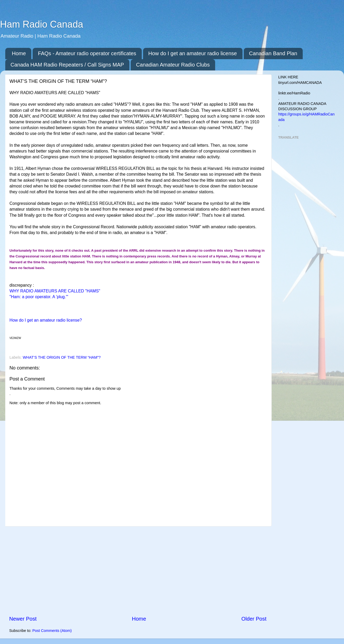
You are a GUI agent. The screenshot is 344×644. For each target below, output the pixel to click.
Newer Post (23, 619)
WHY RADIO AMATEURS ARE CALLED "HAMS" (55, 291)
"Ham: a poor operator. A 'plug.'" (39, 297)
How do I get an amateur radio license (193, 53)
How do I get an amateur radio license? (46, 320)
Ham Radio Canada (42, 24)
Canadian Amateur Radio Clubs (173, 65)
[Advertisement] (138, 571)
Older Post (254, 619)
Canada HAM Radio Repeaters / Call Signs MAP (67, 65)
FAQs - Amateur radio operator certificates (87, 53)
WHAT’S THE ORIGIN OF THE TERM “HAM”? (62, 357)
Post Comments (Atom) (52, 631)
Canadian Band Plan (273, 53)
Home (19, 53)
